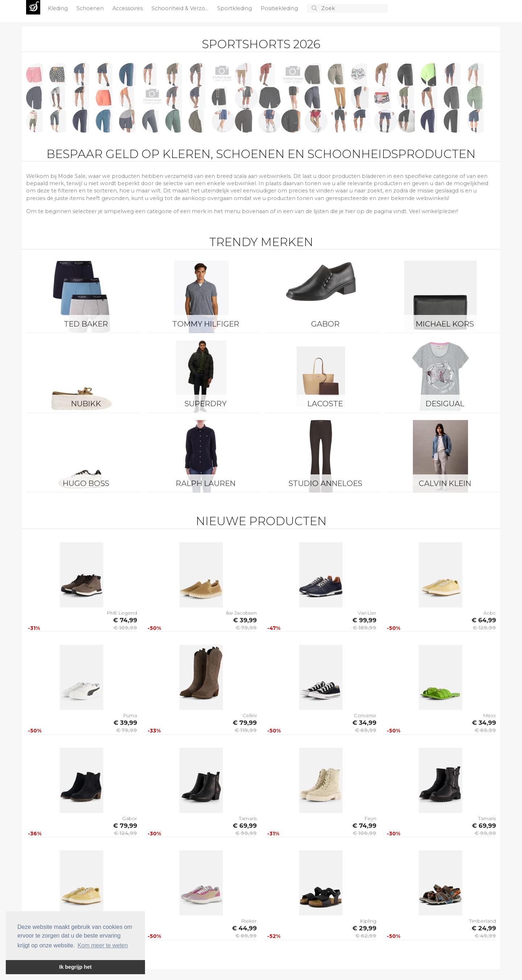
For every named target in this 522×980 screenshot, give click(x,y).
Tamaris (248, 818)
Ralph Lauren (206, 483)
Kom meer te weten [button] (103, 945)
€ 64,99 (484, 620)
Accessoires (128, 8)
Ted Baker (86, 324)
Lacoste (325, 404)
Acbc (490, 613)
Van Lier (367, 613)
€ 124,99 (125, 833)
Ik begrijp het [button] (75, 967)
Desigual (445, 404)
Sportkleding (235, 8)
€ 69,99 (366, 730)
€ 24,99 (484, 928)
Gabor (325, 324)
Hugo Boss (86, 483)
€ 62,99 (366, 936)
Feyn (370, 818)
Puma (130, 715)
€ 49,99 (485, 936)
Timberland (482, 921)
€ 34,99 (364, 723)
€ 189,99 (364, 628)
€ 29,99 (364, 928)
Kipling (368, 921)
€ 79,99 (246, 628)
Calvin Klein (445, 483)
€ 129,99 (484, 628)
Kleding (59, 8)
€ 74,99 (125, 620)
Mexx (490, 715)
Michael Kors (445, 324)
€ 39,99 (245, 620)
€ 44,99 (244, 928)
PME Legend (122, 613)
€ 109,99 (125, 628)
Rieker (249, 921)
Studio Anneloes (325, 483)
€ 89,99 (246, 936)
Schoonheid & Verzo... (181, 8)
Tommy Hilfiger (206, 324)
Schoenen (91, 8)
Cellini (250, 715)
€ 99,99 (364, 620)
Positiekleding (280, 8)
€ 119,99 (246, 730)
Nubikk (86, 404)
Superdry (206, 404)
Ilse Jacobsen (241, 613)
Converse (365, 715)
